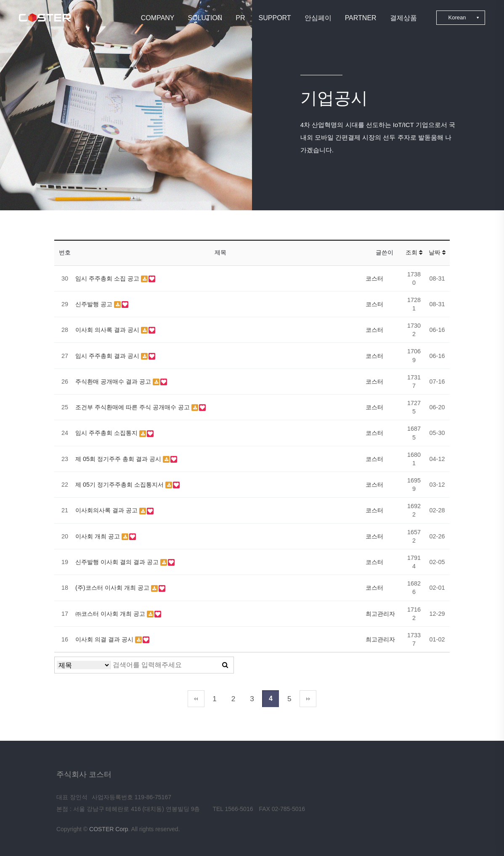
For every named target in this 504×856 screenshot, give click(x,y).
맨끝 (308, 699)
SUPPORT (275, 18)
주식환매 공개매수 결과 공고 (114, 382)
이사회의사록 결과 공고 (107, 510)
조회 (414, 252)
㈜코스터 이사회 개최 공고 (111, 614)
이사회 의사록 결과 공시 (108, 330)
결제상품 (403, 18)
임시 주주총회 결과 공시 (108, 356)
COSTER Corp (109, 829)
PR (240, 18)
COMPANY (158, 18)
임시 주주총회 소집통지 (107, 433)
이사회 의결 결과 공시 (105, 639)
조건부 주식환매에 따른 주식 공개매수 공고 (133, 407)
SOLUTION (205, 18)
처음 (196, 699)
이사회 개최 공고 (98, 536)
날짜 (437, 252)
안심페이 (318, 18)
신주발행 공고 (95, 304)
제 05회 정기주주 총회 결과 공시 (119, 459)
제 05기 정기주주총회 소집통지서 (120, 485)
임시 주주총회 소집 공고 (108, 278)
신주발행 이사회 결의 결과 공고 (118, 562)
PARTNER (361, 18)
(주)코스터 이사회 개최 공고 (113, 588)
